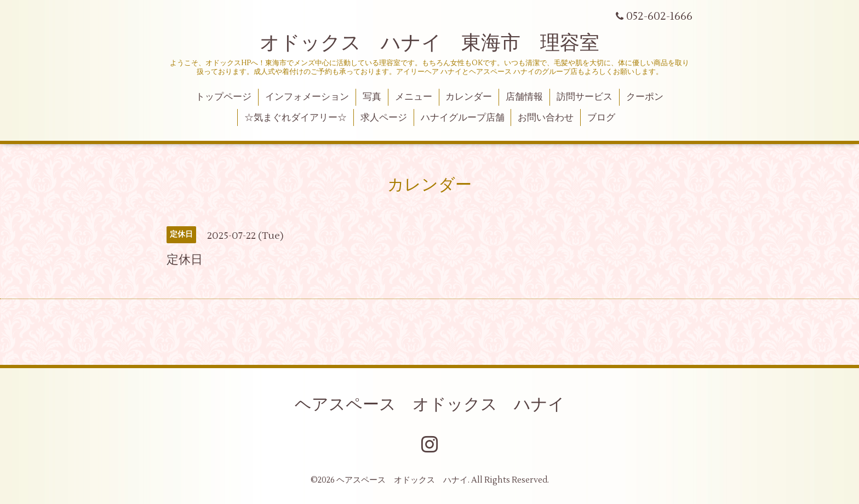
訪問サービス (585, 97)
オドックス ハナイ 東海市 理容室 (429, 43)
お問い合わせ (546, 118)
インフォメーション (307, 97)
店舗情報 (524, 97)
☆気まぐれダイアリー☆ (296, 118)
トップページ (224, 97)
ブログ (601, 118)
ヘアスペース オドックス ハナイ (430, 405)
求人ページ (384, 118)
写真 (372, 97)
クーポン (645, 97)
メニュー (414, 97)
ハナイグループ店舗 (463, 118)
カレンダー (469, 97)
